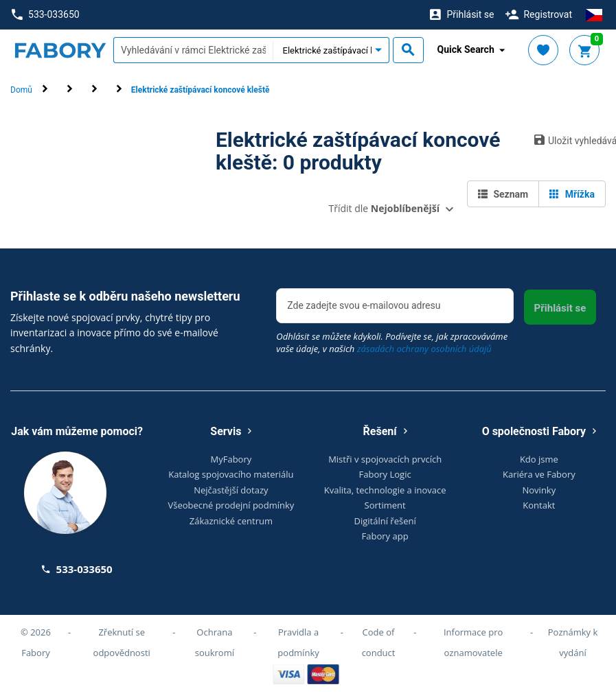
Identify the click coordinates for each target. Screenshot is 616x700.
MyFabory (231, 459)
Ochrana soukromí (215, 642)
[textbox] (193, 50)
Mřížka (572, 194)
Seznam (503, 194)
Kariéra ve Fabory (539, 474)
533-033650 (45, 15)
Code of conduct (379, 642)
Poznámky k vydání (573, 642)
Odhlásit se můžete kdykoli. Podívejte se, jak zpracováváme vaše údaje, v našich (392, 342)
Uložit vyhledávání (570, 140)
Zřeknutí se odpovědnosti (122, 642)
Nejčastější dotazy (231, 490)
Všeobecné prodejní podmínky (231, 505)
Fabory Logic (385, 474)
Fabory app (385, 536)
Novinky (539, 490)
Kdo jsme (539, 459)
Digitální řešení (385, 521)
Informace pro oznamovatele (473, 642)
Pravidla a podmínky (298, 642)
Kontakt (539, 505)
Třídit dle (384, 208)
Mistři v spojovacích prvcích (385, 459)
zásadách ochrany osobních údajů (424, 349)
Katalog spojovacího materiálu (231, 474)
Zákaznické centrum (231, 521)
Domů (21, 90)
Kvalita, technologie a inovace (385, 490)
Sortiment (385, 505)
